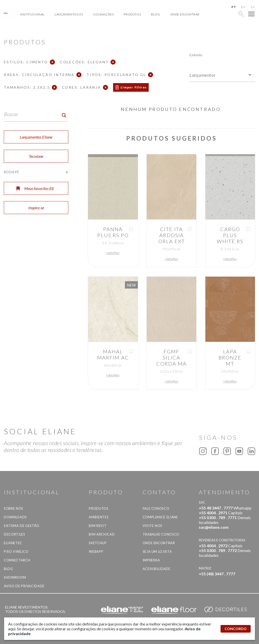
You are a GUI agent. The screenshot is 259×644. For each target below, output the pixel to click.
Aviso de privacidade (24, 586)
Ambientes (99, 517)
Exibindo (196, 55)
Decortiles (15, 534)
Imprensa (151, 560)
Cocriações (103, 14)
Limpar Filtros (134, 87)
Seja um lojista (157, 552)
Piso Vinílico (16, 552)
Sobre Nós (14, 508)
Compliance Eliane (160, 517)
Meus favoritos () (35, 188)
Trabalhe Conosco (161, 534)
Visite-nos (153, 526)
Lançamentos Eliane (36, 137)
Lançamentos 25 (69, 14)
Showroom (15, 577)
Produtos (132, 14)
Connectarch (17, 560)
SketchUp (98, 543)
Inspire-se (36, 208)
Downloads (15, 517)
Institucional (32, 14)
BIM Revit (98, 526)
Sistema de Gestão (22, 526)
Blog (155, 14)
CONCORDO (236, 629)
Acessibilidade (157, 569)
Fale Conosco (156, 508)
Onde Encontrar (185, 14)
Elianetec (13, 543)
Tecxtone (36, 156)
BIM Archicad (102, 534)
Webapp (96, 552)
